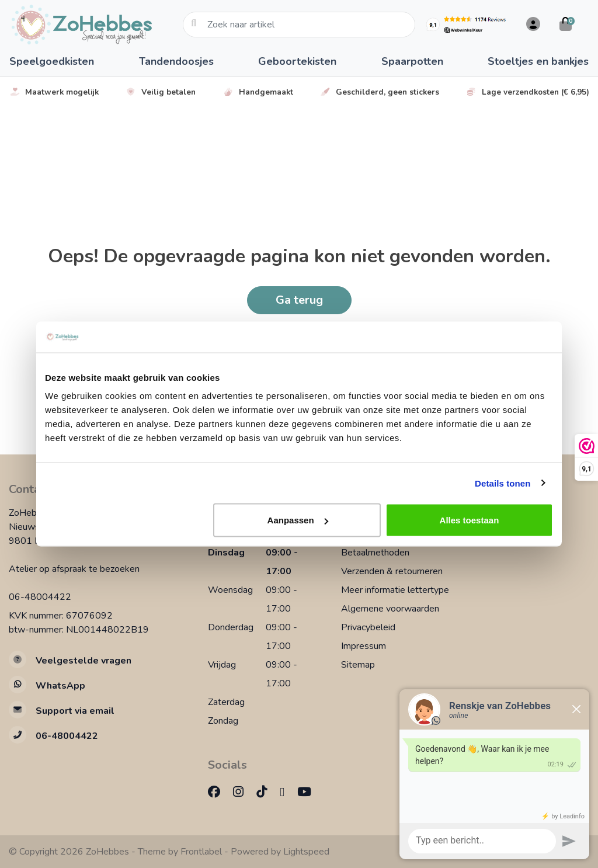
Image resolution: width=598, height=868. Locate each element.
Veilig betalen (160, 92)
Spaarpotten (412, 61)
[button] (531, 25)
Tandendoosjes (176, 61)
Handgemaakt (258, 92)
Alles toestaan (470, 520)
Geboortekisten (297, 61)
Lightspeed (306, 852)
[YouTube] (309, 792)
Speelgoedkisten (52, 61)
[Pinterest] (287, 792)
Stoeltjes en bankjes (538, 61)
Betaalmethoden (375, 553)
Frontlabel (201, 852)
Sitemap (358, 665)
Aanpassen (298, 520)
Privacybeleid (368, 627)
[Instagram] (243, 792)
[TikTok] (266, 792)
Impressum (364, 646)
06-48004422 (40, 597)
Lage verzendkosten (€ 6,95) (527, 92)
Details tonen (503, 483)
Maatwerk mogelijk (54, 92)
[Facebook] (219, 792)
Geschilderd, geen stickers (379, 92)
